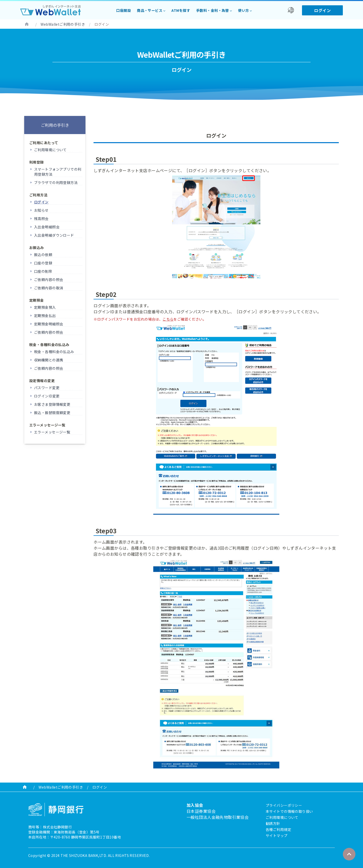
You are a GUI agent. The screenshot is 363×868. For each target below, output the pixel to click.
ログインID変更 (47, 396)
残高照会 (41, 219)
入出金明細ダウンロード (54, 235)
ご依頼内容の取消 (49, 288)
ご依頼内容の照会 (49, 280)
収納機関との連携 (49, 360)
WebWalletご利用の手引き (63, 24)
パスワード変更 (47, 388)
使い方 (243, 10)
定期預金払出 (45, 316)
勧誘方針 (273, 823)
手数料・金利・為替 (213, 10)
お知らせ (41, 210)
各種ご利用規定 (278, 829)
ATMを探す (181, 10)
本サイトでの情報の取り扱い (289, 811)
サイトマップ (277, 835)
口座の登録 (43, 263)
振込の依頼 (43, 255)
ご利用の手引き (55, 125)
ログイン (322, 10)
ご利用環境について (50, 150)
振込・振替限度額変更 (52, 413)
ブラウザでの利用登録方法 (56, 182)
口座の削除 (43, 271)
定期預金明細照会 (49, 324)
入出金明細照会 (47, 227)
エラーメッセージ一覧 (52, 432)
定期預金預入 (45, 307)
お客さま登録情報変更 (52, 404)
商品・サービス (150, 10)
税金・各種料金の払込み (54, 352)
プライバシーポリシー (284, 805)
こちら (168, 319)
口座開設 (124, 10)
